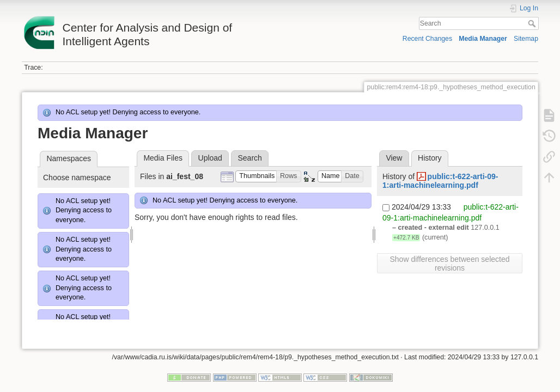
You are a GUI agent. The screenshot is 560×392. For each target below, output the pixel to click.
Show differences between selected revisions (450, 264)
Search (533, 23)
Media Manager (483, 39)
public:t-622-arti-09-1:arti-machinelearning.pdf (440, 181)
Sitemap (526, 39)
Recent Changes (427, 39)
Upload (210, 158)
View (394, 158)
